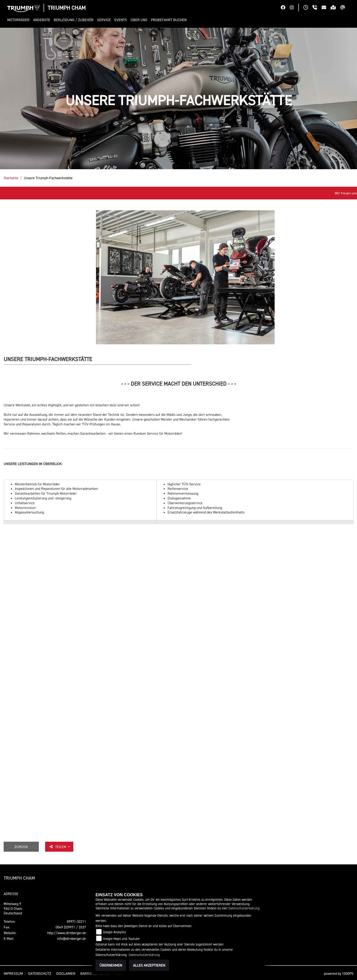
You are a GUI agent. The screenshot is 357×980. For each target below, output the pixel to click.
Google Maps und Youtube (121, 939)
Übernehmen (111, 965)
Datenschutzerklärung (244, 908)
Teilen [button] (58, 847)
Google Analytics (114, 932)
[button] (19, 20)
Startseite (11, 178)
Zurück (21, 847)
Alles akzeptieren (149, 965)
